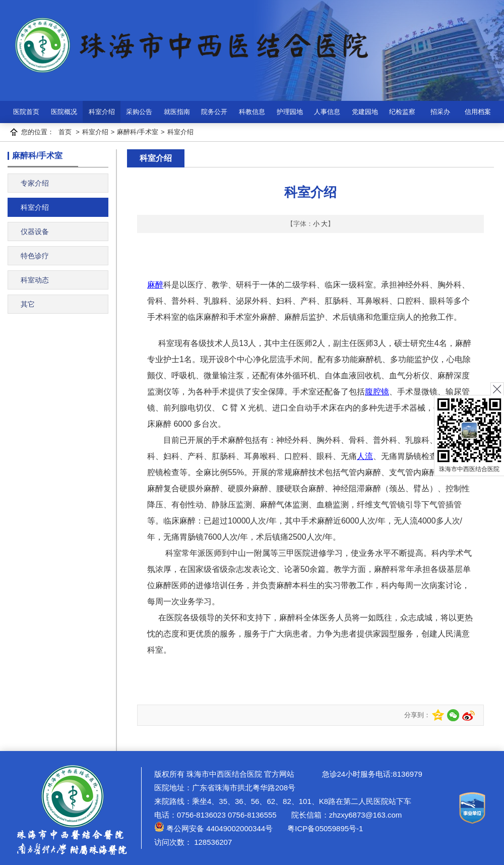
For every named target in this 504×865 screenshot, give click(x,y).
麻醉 (155, 285)
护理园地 (290, 112)
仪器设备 (35, 232)
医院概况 (64, 112)
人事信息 (327, 112)
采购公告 (139, 112)
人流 (365, 456)
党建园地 (365, 112)
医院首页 (26, 112)
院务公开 (214, 112)
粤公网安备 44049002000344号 (213, 828)
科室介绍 (102, 112)
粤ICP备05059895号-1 (324, 828)
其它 (28, 304)
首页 (65, 132)
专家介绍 (35, 183)
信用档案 (478, 112)
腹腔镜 (377, 392)
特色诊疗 (35, 256)
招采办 (440, 112)
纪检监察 (402, 112)
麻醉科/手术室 (138, 132)
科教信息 (252, 112)
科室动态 (35, 280)
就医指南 (177, 112)
